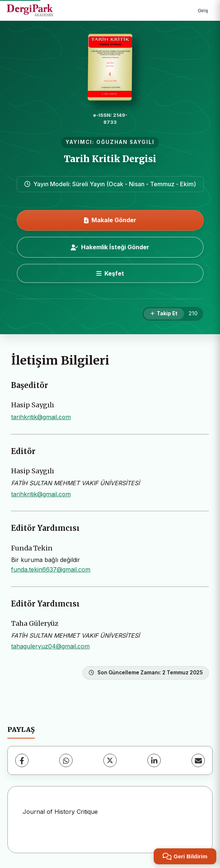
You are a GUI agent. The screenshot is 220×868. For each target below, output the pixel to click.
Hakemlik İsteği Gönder (110, 247)
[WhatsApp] (66, 760)
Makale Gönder (110, 220)
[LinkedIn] (154, 760)
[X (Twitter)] (110, 760)
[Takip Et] (164, 314)
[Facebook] (22, 760)
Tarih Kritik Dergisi (110, 159)
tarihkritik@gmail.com (41, 417)
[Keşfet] (110, 273)
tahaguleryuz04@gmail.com (50, 646)
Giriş (203, 10)
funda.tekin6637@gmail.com (51, 569)
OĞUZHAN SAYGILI (125, 142)
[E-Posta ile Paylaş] (198, 760)
